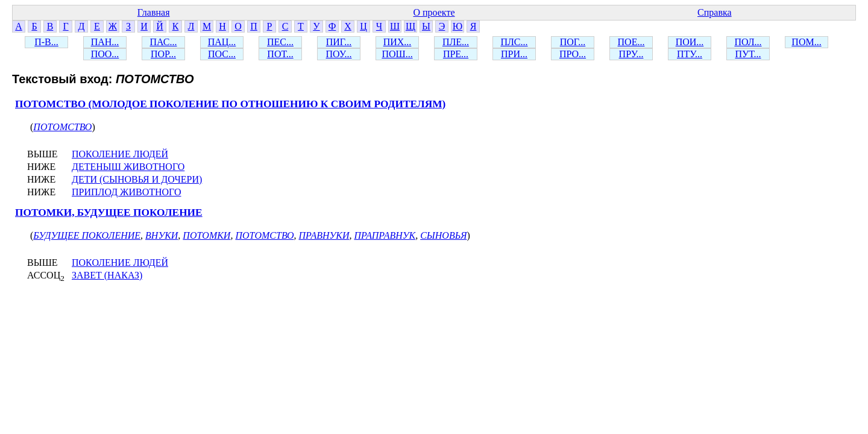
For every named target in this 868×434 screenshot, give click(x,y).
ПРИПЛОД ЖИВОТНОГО (127, 192)
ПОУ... (339, 54)
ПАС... (164, 42)
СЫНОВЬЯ (443, 235)
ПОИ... (690, 42)
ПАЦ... (222, 42)
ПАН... (105, 42)
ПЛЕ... (456, 42)
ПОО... (105, 54)
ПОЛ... (748, 42)
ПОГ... (573, 42)
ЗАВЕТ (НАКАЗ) (107, 275)
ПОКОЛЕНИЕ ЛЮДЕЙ (120, 154)
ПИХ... (398, 42)
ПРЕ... (456, 54)
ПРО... (573, 54)
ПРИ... (514, 54)
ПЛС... (514, 42)
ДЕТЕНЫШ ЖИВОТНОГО (128, 167)
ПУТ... (748, 54)
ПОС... (222, 54)
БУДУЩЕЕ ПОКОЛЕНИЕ (87, 235)
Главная (154, 12)
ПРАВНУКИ (324, 235)
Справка (715, 12)
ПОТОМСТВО (62, 127)
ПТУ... (690, 54)
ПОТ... (280, 54)
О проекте (434, 12)
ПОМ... (806, 42)
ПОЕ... (631, 42)
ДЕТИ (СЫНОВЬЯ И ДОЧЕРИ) (137, 179)
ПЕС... (280, 42)
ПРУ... (631, 54)
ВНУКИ (162, 235)
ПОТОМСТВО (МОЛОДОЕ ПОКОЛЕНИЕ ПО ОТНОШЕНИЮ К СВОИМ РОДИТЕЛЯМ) (230, 104)
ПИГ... (339, 42)
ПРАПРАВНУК (385, 235)
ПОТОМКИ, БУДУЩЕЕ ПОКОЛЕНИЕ (109, 212)
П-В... (46, 42)
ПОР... (163, 54)
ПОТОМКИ (206, 235)
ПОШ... (397, 54)
